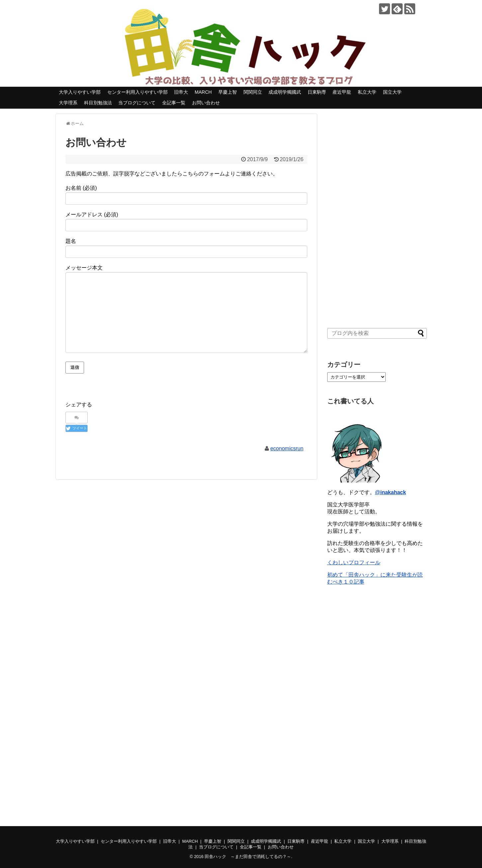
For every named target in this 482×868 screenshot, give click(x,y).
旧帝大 (181, 92)
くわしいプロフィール (354, 562)
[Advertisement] (377, 213)
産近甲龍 (342, 92)
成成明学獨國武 (285, 92)
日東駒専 (317, 92)
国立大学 (392, 92)
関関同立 (253, 92)
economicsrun (287, 448)
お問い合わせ (206, 103)
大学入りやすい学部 (80, 92)
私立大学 (367, 92)
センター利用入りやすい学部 (138, 92)
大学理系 (68, 103)
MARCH (203, 92)
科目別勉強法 (98, 103)
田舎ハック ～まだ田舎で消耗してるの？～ (248, 857)
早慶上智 (228, 92)
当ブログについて (137, 103)
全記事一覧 (174, 103)
